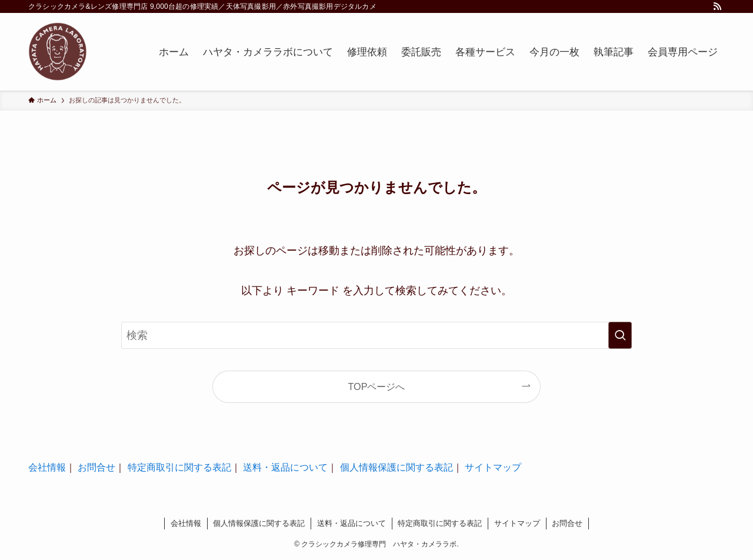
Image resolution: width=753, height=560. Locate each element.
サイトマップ (493, 467)
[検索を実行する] (620, 335)
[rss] (717, 6)
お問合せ (96, 467)
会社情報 (47, 467)
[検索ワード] (376, 335)
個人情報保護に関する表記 (397, 467)
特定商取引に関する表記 (179, 467)
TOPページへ (377, 386)
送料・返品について (285, 467)
